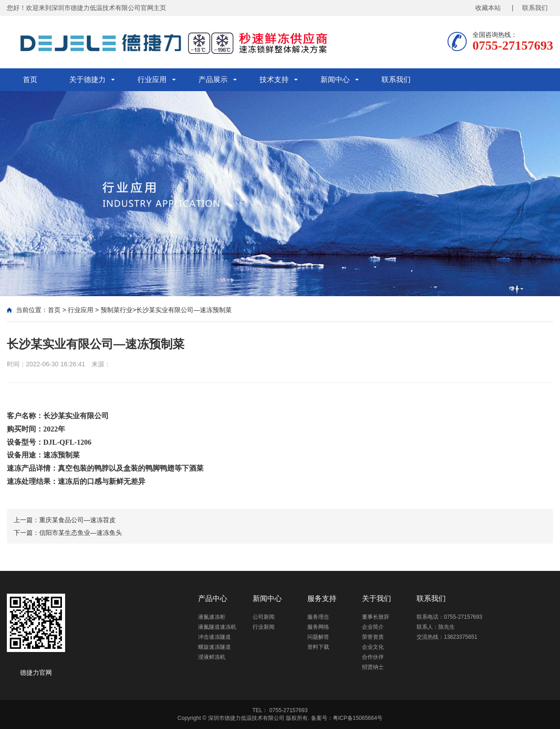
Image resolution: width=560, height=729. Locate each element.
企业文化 (373, 647)
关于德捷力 (87, 80)
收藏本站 (488, 8)
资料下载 (318, 647)
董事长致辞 (376, 617)
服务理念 (318, 617)
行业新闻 (264, 627)
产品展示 (213, 80)
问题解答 (318, 637)
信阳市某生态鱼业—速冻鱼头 (81, 533)
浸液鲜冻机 (212, 657)
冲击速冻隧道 (214, 637)
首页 (30, 80)
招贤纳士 (373, 667)
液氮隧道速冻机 (217, 627)
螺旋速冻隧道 (214, 647)
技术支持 (274, 80)
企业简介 (373, 627)
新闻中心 (335, 80)
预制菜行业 (117, 310)
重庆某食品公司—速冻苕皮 (77, 520)
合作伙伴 (373, 657)
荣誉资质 (373, 637)
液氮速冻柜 (212, 617)
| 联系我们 (530, 8)
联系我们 (396, 80)
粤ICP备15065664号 (358, 718)
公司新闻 (264, 617)
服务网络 (318, 627)
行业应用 (152, 80)
